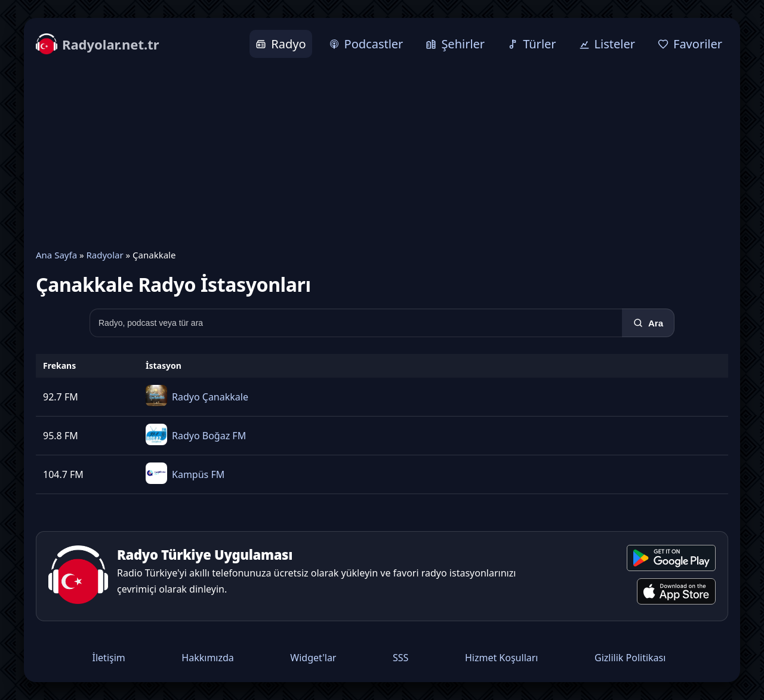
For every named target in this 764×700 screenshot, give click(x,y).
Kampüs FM (198, 474)
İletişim (109, 658)
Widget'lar (313, 658)
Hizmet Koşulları (502, 658)
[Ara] (648, 323)
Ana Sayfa (56, 255)
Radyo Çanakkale (210, 397)
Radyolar (104, 255)
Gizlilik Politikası (630, 658)
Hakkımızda (207, 658)
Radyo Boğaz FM (209, 436)
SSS (401, 658)
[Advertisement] (382, 153)
